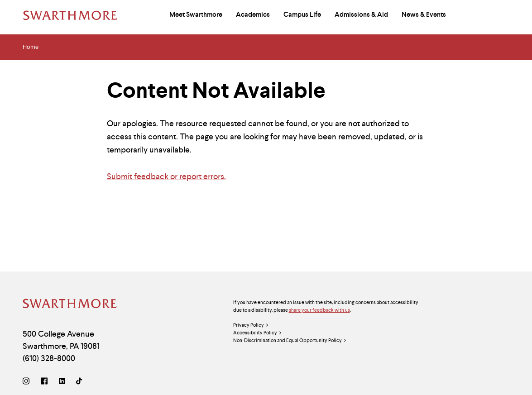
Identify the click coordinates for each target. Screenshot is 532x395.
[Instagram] (28, 382)
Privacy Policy (251, 325)
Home (31, 47)
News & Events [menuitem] (424, 14)
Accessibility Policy (258, 333)
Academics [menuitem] (253, 14)
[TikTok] (79, 382)
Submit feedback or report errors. (166, 176)
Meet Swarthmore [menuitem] (196, 14)
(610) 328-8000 (49, 358)
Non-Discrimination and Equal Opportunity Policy (290, 340)
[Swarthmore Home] (70, 305)
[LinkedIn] (62, 382)
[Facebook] (44, 382)
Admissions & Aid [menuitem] (361, 14)
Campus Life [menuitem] (302, 14)
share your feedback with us (319, 310)
